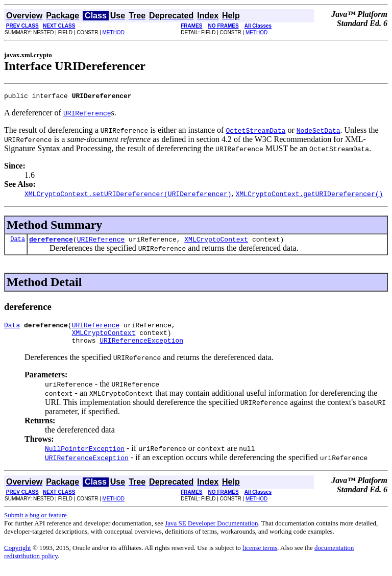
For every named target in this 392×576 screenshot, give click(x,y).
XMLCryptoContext (216, 242)
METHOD (114, 32)
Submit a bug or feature (35, 523)
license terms (260, 555)
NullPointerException (85, 456)
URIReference (101, 242)
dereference (51, 242)
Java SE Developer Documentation (211, 531)
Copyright (18, 555)
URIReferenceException (141, 348)
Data (18, 242)
